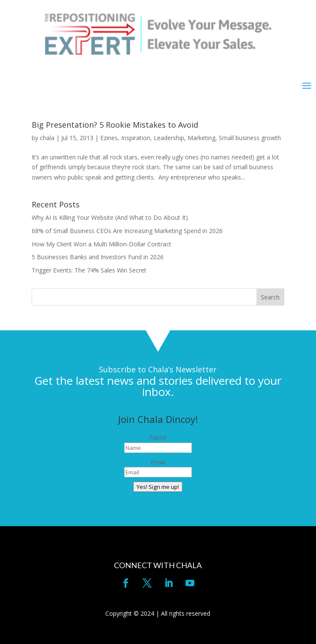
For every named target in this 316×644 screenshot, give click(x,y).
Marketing (201, 138)
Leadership (169, 138)
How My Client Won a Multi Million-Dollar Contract (101, 244)
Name (158, 437)
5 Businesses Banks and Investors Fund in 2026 (98, 257)
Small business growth (250, 138)
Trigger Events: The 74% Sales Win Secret (89, 270)
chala (47, 138)
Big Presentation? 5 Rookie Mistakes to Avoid (115, 125)
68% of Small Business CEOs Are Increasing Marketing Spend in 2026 (127, 231)
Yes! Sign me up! (158, 487)
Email (158, 462)
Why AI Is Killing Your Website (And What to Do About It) (110, 217)
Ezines (109, 138)
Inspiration (136, 138)
